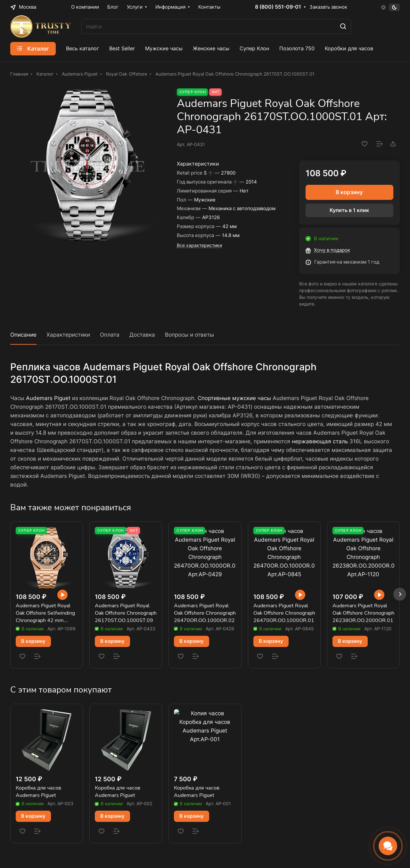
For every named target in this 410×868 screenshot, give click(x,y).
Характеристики (68, 335)
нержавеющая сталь (320, 441)
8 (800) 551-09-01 (278, 7)
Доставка (142, 335)
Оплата (110, 335)
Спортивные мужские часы (234, 398)
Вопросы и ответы (189, 335)
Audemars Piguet (48, 398)
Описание (23, 335)
